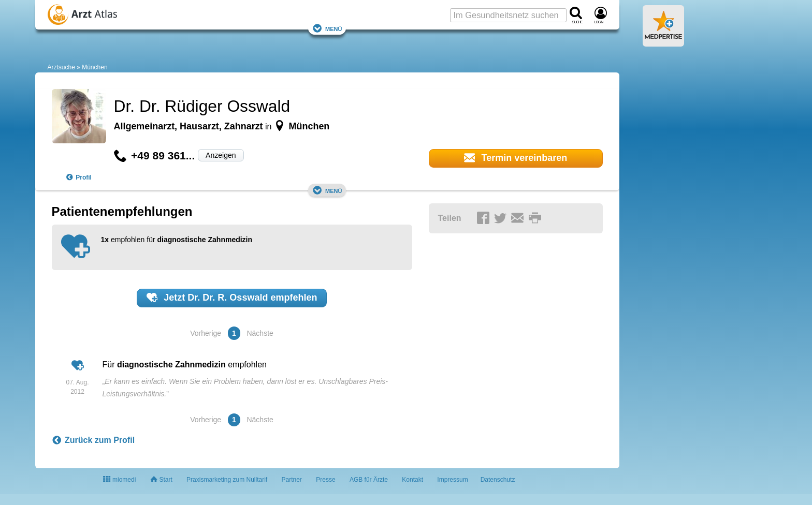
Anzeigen (221, 155)
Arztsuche (61, 67)
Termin (516, 158)
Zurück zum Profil (93, 440)
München (95, 67)
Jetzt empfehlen (232, 298)
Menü (327, 28)
